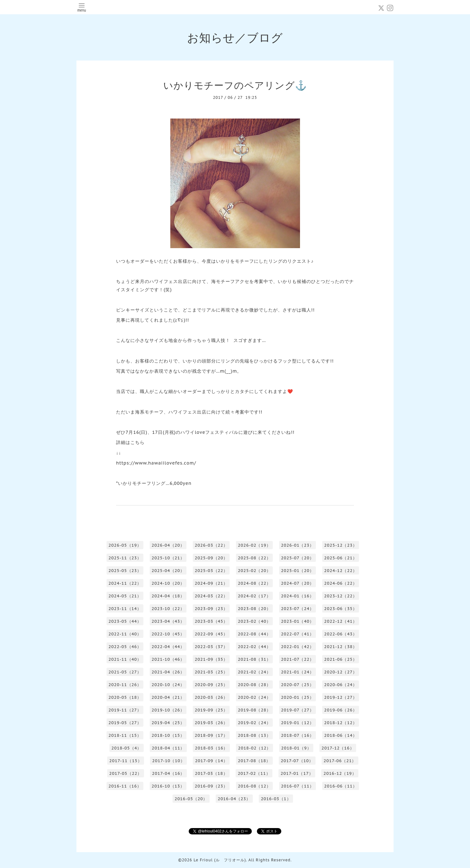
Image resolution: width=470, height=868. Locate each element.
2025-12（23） (341, 545)
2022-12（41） (341, 621)
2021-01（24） (297, 672)
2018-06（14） (341, 735)
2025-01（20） (297, 571)
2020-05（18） (125, 697)
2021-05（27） (125, 672)
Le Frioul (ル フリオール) (220, 860)
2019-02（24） (254, 723)
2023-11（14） (125, 609)
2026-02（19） (254, 545)
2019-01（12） (297, 723)
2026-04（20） (168, 545)
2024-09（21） (211, 583)
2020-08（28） (254, 685)
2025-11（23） (125, 558)
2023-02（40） (254, 621)
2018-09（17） (211, 735)
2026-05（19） (125, 545)
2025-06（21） (341, 558)
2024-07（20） (297, 583)
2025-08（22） (254, 558)
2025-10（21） (168, 558)
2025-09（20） (211, 558)
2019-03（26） (211, 723)
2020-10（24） (168, 685)
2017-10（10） (169, 761)
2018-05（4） (126, 748)
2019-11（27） (125, 710)
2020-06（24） (341, 685)
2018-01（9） (296, 748)
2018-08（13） (254, 735)
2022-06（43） (341, 634)
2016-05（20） (191, 799)
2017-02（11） (254, 773)
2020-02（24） (254, 697)
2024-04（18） (168, 596)
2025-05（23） (125, 571)
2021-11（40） (125, 659)
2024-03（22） (211, 596)
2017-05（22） (125, 773)
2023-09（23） (211, 609)
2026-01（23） (297, 545)
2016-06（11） (341, 786)
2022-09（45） (211, 634)
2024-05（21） (125, 596)
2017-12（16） (338, 748)
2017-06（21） (340, 761)
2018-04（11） (168, 748)
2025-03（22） (211, 571)
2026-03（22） (211, 545)
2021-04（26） (168, 672)
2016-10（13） (168, 786)
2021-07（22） (297, 659)
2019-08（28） (254, 710)
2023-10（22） (168, 609)
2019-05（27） (125, 723)
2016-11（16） (125, 786)
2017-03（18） (211, 773)
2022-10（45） (168, 634)
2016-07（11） (297, 786)
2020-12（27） (341, 672)
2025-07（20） (297, 558)
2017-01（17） (297, 773)
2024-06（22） (341, 583)
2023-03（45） (211, 621)
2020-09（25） (211, 685)
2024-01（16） (297, 596)
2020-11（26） (125, 685)
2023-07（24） (297, 609)
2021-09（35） (211, 659)
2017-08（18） (254, 761)
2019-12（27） (341, 697)
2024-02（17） (254, 596)
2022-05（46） (125, 647)
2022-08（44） (254, 634)
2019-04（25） (168, 723)
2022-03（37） (211, 647)
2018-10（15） (168, 735)
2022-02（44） (254, 647)
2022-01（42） (297, 647)
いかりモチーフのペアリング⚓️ (235, 85)
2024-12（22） (341, 571)
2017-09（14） (211, 761)
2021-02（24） (254, 672)
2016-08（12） (254, 786)
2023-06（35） (341, 609)
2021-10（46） (168, 659)
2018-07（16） (297, 735)
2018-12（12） (341, 723)
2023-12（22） (341, 596)
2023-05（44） (125, 621)
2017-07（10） (297, 761)
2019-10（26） (168, 710)
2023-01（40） (297, 621)
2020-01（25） (297, 697)
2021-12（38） (341, 647)
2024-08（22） (254, 583)
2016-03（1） (276, 799)
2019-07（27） (297, 710)
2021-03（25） (211, 672)
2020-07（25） (297, 685)
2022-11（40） (125, 634)
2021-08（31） (254, 659)
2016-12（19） (340, 773)
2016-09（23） (211, 786)
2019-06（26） (341, 710)
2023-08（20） (254, 609)
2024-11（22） (125, 583)
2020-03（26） (211, 697)
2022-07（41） (297, 634)
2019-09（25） (211, 710)
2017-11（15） (126, 761)
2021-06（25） (341, 659)
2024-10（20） (168, 583)
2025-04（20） (168, 571)
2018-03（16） (211, 748)
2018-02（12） (254, 748)
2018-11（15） (125, 735)
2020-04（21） (168, 697)
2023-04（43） (168, 621)
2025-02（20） (254, 571)
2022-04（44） (168, 647)
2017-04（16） (168, 773)
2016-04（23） (234, 799)
